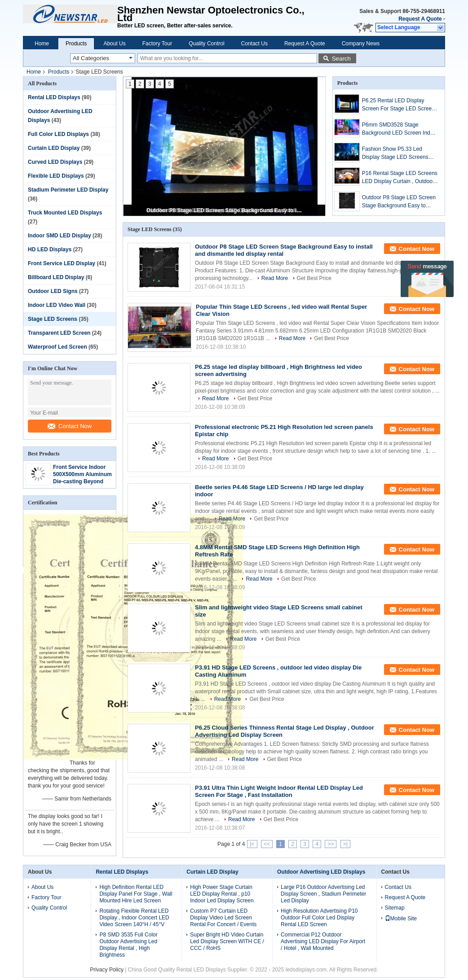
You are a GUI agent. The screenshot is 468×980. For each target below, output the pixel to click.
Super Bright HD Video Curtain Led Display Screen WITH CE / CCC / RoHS (227, 941)
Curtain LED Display (54, 148)
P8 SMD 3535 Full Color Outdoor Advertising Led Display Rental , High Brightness (128, 945)
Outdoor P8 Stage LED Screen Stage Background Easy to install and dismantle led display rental (225, 210)
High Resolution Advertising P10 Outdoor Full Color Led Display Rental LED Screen (319, 918)
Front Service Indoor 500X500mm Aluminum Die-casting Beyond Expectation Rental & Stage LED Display (82, 481)
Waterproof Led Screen (57, 347)
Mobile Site (401, 919)
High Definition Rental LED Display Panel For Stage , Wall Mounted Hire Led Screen (136, 894)
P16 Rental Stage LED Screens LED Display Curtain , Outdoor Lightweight (400, 178)
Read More (275, 278)
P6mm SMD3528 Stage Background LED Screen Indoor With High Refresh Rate (400, 129)
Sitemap (395, 908)
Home (42, 44)
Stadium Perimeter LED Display (68, 190)
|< (252, 844)
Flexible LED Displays (56, 176)
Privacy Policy (107, 970)
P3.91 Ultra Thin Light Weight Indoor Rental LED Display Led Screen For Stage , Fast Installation (279, 791)
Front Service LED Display (62, 263)
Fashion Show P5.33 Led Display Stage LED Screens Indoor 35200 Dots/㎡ (395, 153)
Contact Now (70, 426)
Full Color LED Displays (58, 134)
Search (341, 59)
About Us (114, 44)
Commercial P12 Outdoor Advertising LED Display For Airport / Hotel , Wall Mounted (323, 941)
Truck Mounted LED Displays (65, 213)
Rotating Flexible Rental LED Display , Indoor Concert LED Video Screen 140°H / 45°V (134, 918)
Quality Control (206, 44)
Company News (361, 44)
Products (76, 44)
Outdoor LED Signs (53, 291)
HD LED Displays (50, 249)
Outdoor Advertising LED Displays (321, 872)
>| (345, 844)
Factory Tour (157, 44)
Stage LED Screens (53, 319)
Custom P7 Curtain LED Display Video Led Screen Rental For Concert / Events (223, 918)
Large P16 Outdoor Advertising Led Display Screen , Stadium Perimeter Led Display (323, 894)
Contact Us (254, 44)
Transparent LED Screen (59, 333)
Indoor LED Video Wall (57, 305)
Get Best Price (314, 278)
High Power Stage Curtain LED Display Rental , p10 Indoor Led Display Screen (222, 894)
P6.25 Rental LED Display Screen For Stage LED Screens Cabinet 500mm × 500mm (400, 105)
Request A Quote (420, 19)
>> (331, 844)
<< (267, 844)
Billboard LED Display (56, 277)
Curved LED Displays (55, 162)
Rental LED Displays (54, 97)
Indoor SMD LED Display (60, 236)
